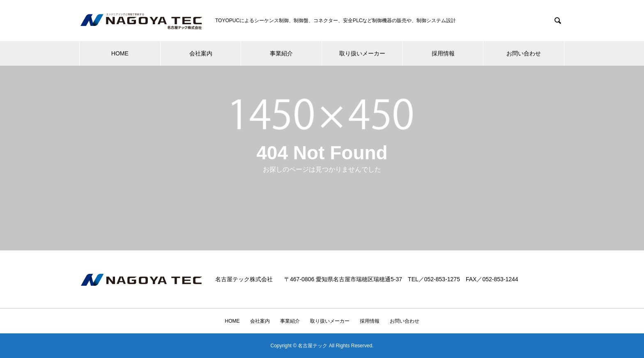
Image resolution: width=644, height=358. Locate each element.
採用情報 (443, 53)
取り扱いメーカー (362, 53)
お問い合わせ (524, 53)
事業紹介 (281, 53)
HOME (120, 53)
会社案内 (201, 53)
